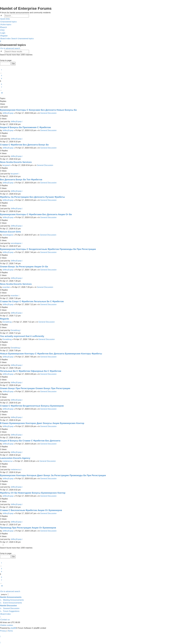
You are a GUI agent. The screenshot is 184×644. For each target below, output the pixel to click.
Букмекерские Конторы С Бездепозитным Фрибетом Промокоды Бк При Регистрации (48, 249)
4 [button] (1, 78)
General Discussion (48, 113)
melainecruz (8, 461)
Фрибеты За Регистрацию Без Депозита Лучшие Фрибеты (32, 197)
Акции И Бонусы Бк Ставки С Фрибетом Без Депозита (30, 441)
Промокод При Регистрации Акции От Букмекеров (28, 528)
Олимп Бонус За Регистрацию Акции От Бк (24, 267)
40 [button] (2, 93)
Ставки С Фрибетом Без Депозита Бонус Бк (24, 145)
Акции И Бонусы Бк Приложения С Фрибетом (25, 127)
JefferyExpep (8, 113)
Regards (5, 319)
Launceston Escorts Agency (15, 458)
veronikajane (8, 235)
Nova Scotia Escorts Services (16, 162)
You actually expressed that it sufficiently (22, 336)
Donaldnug (7, 322)
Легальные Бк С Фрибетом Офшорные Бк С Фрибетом (31, 371)
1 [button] (1, 70)
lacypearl (6, 165)
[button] (1, 58)
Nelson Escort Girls (10, 232)
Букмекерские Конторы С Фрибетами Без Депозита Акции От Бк (36, 214)
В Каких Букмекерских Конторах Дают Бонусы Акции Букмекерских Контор (42, 423)
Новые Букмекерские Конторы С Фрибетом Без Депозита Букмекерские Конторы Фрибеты (51, 354)
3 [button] (1, 75)
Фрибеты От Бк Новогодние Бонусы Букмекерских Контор (33, 493)
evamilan (6, 287)
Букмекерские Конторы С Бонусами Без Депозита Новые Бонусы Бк (38, 110)
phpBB (13, 628)
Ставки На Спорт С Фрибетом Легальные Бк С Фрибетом (32, 301)
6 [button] (1, 84)
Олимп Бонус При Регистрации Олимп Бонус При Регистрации (35, 388)
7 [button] (1, 87)
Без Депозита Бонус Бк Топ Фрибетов (21, 180)
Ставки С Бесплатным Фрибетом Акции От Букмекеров (31, 510)
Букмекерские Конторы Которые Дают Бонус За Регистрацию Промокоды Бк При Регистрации (53, 475)
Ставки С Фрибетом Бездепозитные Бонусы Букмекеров (32, 406)
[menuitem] (8, 22)
